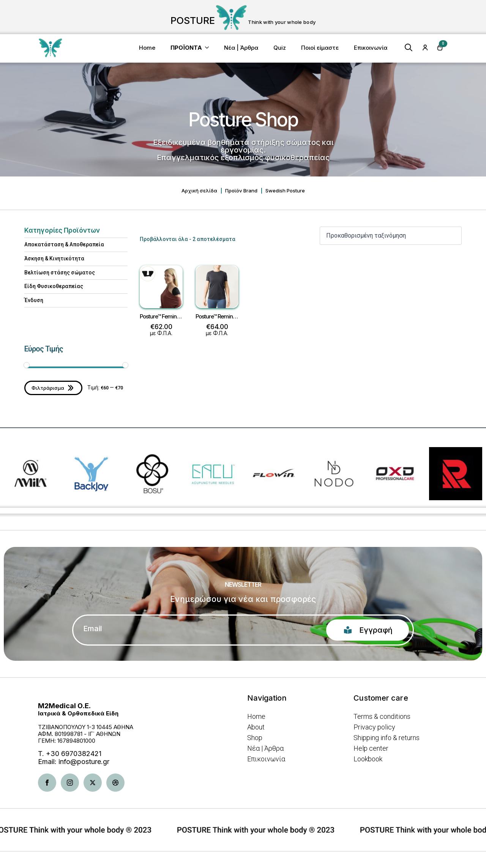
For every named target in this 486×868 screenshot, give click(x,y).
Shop (255, 738)
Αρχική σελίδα (199, 191)
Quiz (280, 48)
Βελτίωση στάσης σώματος (60, 273)
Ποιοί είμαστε (320, 48)
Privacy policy (374, 727)
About (256, 727)
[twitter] (93, 783)
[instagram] (70, 783)
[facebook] (47, 783)
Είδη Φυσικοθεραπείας (54, 286)
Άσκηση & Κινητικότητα (54, 258)
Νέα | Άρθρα (241, 48)
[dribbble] (115, 783)
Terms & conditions (382, 717)
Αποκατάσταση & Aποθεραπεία (64, 244)
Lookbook (368, 759)
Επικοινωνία (371, 48)
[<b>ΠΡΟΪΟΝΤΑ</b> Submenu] (209, 48)
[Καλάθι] (440, 47)
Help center (371, 748)
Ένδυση (34, 300)
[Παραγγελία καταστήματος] (391, 236)
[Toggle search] (409, 47)
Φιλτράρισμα (48, 388)
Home (147, 48)
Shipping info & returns (387, 738)
